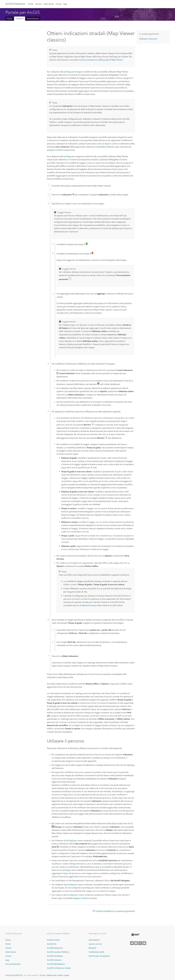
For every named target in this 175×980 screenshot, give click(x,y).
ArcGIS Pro (52, 944)
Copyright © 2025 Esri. (14, 975)
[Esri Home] (135, 935)
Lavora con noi (95, 944)
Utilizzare (20, 19)
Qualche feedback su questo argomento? (115, 911)
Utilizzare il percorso (148, 39)
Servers (39, 4)
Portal (31, 4)
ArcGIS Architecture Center (59, 968)
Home (9, 19)
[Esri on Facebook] (136, 943)
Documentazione (13, 964)
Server (8, 948)
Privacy (43, 975)
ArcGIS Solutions (54, 960)
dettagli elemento (77, 864)
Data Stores (49, 4)
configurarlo (64, 853)
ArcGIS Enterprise (15, 4)
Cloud (59, 4)
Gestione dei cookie (55, 975)
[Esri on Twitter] (132, 943)
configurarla (115, 873)
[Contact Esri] (144, 943)
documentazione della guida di (102, 60)
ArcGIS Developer (55, 956)
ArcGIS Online (53, 940)
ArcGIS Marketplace (56, 964)
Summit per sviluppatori (99, 956)
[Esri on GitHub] (140, 943)
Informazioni (94, 940)
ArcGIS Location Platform (58, 952)
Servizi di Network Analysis (85, 605)
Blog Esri (92, 948)
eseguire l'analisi (55, 150)
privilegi (67, 72)
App (65, 4)
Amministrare (33, 19)
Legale (67, 975)
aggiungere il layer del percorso (66, 873)
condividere (101, 147)
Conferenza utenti (96, 952)
